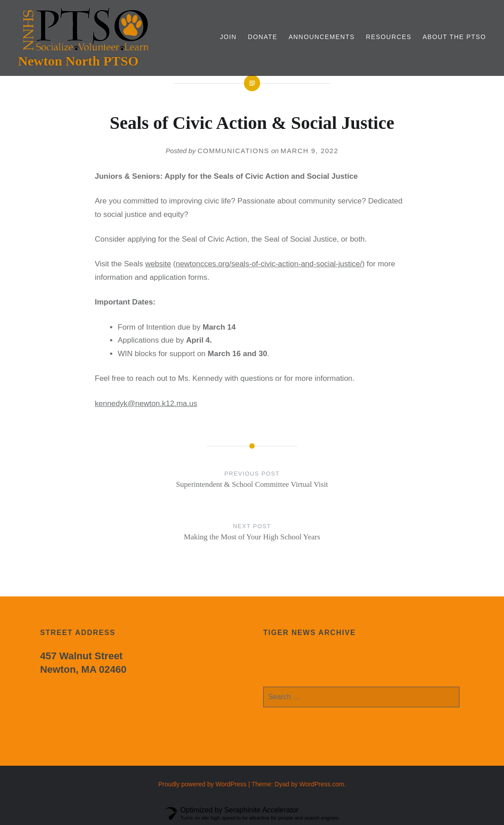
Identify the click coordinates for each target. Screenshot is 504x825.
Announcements (321, 37)
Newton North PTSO (78, 61)
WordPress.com (322, 784)
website (158, 264)
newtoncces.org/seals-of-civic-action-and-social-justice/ (269, 264)
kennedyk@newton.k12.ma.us (146, 404)
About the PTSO (454, 37)
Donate (263, 37)
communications (234, 151)
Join (228, 37)
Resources (389, 37)
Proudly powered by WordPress (202, 784)
